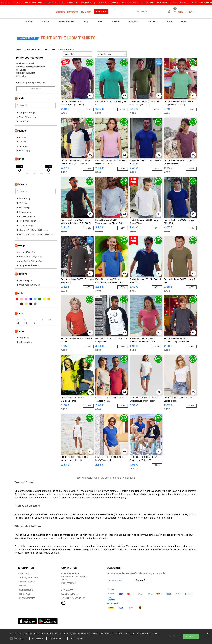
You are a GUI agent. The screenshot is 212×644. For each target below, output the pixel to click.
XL (43, 315)
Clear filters (36, 84)
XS (18, 315)
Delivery (22, 581)
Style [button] (21, 94)
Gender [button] (23, 126)
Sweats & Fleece (66, 22)
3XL (18, 318)
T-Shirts (45, 22)
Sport (169, 22)
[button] (170, 12)
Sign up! (140, 576)
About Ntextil (24, 569)
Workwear (152, 22)
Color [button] (22, 288)
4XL (26, 318)
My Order (86, 12)
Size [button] (21, 309)
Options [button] (23, 269)
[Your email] (120, 576)
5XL (34, 318)
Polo (100, 22)
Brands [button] (23, 180)
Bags (86, 22)
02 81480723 (68, 586)
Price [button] (21, 154)
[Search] (151, 11)
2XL (50, 315)
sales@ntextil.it (69, 578)
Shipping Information (67, 12)
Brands (29, 22)
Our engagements (26, 593)
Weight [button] (22, 241)
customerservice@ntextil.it (74, 572)
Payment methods (27, 577)
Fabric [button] (22, 326)
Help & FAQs (24, 589)
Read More (154, 634)
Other (184, 22)
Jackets (116, 22)
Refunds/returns (26, 585)
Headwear (133, 22)
